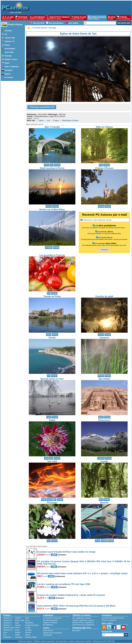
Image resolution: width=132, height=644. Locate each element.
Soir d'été (52, 461)
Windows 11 (8, 618)
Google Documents (32, 625)
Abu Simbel (104, 379)
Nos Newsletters (56, 23)
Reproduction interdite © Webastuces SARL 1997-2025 (95, 641)
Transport (9, 70)
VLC (5, 635)
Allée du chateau (104, 127)
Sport (7, 63)
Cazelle (104, 461)
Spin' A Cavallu (52, 127)
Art (6, 34)
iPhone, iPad (20, 620)
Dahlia (52, 420)
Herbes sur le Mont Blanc (52, 209)
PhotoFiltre (7, 637)
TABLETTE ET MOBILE (58, 18)
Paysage (8, 56)
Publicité (37, 641)
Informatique (10, 49)
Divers (7, 45)
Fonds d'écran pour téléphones (83, 625)
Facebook (19, 637)
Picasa (28, 635)
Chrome (18, 625)
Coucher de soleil (104, 296)
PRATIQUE (22, 18)
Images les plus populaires (52, 633)
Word (27, 618)
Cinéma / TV (10, 41)
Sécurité (28, 632)
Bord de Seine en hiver (52, 379)
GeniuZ (36, 118)
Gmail (17, 630)
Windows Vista (9, 628)
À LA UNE (8, 18)
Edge (17, 623)
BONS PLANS (79, 18)
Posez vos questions (109, 620)
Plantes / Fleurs (11, 59)
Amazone (104, 338)
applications (80, 618)
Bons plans (76, 631)
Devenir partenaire (48, 641)
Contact (71, 641)
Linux (5, 632)
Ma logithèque (48, 625)
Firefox (17, 628)
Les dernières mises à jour (52, 618)
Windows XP (8, 630)
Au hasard (9, 77)
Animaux (8, 31)
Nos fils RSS (39, 23)
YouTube (28, 630)
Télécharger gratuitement (42, 107)
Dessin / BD (10, 38)
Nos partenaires (62, 641)
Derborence (104, 420)
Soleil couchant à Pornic (52, 168)
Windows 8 (7, 623)
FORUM (124, 18)
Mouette (104, 503)
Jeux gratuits (47, 635)
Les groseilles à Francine (52, 255)
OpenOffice (29, 623)
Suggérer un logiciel (50, 623)
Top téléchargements (50, 620)
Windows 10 (8, 620)
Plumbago (52, 503)
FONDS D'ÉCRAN (97, 18)
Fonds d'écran (15, 24)
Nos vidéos (73, 23)
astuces (88, 618)
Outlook (18, 632)
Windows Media (31, 637)
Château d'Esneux (104, 168)
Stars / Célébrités (12, 67)
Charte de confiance (25, 641)
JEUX (112, 18)
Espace (8, 74)
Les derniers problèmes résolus (113, 618)
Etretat (52, 338)
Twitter (17, 635)
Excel (27, 620)
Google (28, 628)
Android (18, 618)
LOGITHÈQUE (37, 18)
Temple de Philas (52, 296)
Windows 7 (7, 625)
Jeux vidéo (9, 52)
